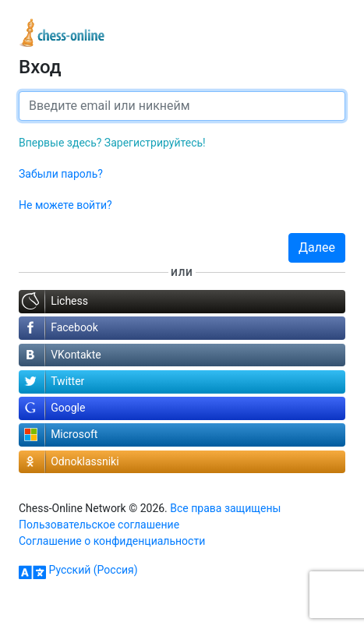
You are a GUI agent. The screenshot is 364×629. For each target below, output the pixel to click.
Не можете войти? (65, 205)
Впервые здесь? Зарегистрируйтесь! (112, 143)
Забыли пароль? (61, 174)
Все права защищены (225, 508)
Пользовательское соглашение (99, 525)
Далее (317, 247)
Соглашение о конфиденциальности (112, 541)
